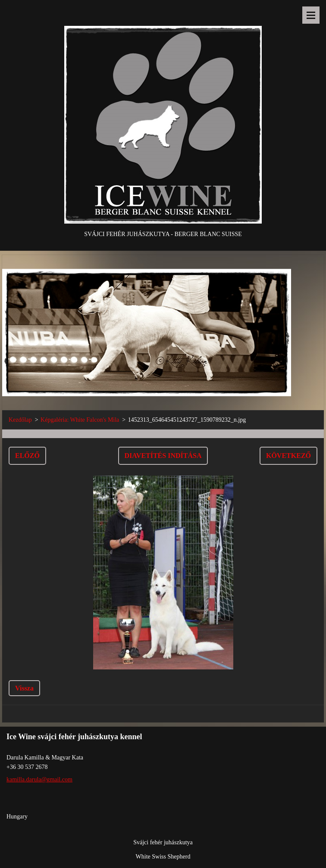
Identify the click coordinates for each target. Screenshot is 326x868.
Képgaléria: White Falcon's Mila (80, 420)
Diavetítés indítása (163, 456)
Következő (288, 456)
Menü (311, 15)
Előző (27, 456)
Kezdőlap (20, 420)
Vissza (24, 688)
